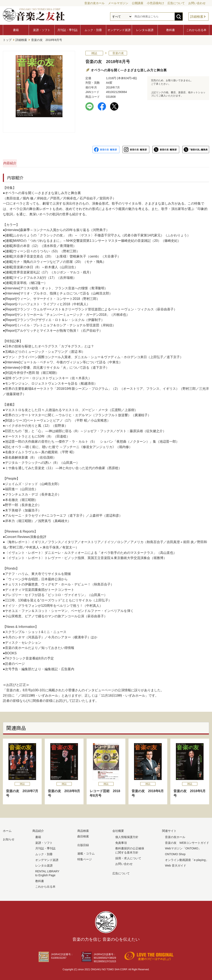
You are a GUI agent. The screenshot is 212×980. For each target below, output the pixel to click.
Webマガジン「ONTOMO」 (183, 847)
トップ (7, 39)
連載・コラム (86, 852)
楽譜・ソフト (42, 30)
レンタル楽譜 (145, 30)
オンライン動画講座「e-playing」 (187, 859)
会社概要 (118, 830)
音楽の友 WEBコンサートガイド (187, 842)
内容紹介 (23, 162)
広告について (176, 3)
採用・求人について (128, 857)
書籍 (16, 30)
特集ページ (85, 858)
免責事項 (121, 842)
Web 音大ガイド (175, 864)
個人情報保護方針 (127, 836)
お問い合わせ (197, 3)
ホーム (7, 830)
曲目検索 (83, 835)
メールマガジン (118, 3)
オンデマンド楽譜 (119, 30)
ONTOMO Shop (175, 853)
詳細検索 (197, 17)
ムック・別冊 (93, 30)
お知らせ (9, 838)
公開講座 (138, 3)
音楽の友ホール (94, 3)
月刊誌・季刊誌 (67, 30)
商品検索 (83, 830)
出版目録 (83, 844)
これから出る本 (196, 30)
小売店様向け (155, 3)
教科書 (171, 30)
